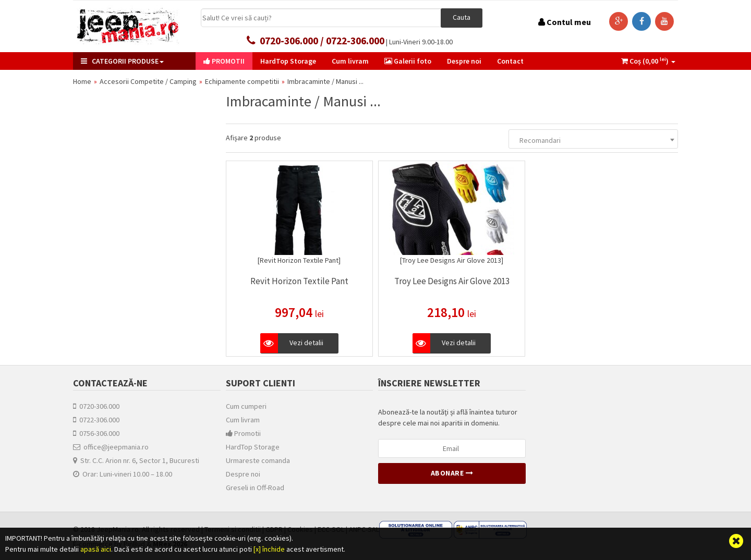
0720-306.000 (96, 406)
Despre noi (243, 474)
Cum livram (243, 420)
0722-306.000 (96, 420)
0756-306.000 (96, 433)
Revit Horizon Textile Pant (299, 281)
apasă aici (96, 549)
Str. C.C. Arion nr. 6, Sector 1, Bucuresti (136, 460)
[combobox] (593, 139)
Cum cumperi (246, 406)
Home (82, 81)
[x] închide (269, 549)
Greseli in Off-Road (255, 488)
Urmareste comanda (258, 460)
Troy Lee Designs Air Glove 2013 (452, 281)
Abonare (452, 473)
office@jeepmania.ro (111, 447)
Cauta (462, 17)
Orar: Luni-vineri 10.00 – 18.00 (123, 474)
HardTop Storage (253, 447)
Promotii (243, 433)
